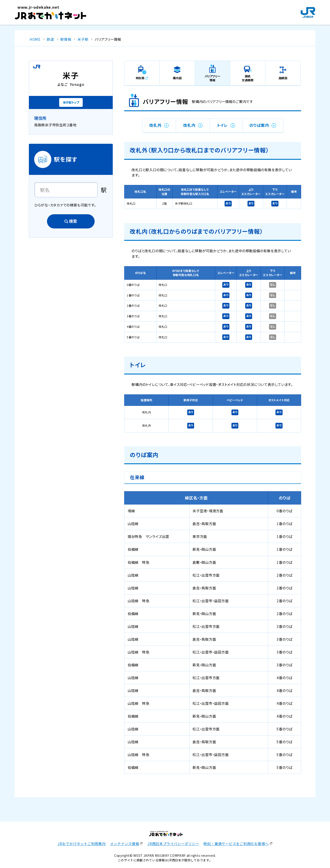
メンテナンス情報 (124, 844)
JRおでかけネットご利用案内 (82, 844)
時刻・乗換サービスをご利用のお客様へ (236, 844)
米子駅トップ (71, 102)
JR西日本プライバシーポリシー (173, 844)
